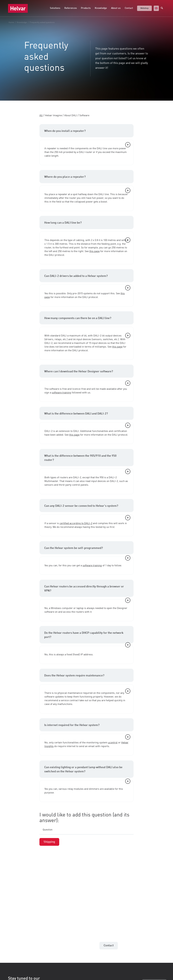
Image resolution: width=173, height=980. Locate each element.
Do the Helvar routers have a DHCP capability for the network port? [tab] (87, 637)
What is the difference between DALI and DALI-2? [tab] (87, 416)
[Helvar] (18, 8)
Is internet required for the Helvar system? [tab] (87, 728)
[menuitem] (55, 8)
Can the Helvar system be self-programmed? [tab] (87, 550)
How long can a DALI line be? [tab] (87, 225)
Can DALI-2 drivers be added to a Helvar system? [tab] (87, 278)
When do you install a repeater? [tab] (87, 133)
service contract (70, 701)
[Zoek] (163, 8)
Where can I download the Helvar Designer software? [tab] (87, 374)
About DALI (71, 116)
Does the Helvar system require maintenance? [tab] (87, 678)
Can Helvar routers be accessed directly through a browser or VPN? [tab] (87, 591)
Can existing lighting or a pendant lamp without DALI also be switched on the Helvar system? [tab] (87, 772)
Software (84, 116)
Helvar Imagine (53, 116)
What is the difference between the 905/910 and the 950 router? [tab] (87, 460)
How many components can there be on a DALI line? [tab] (87, 321)
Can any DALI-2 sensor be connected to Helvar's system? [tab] (87, 508)
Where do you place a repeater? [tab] (87, 179)
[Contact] (109, 946)
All (41, 116)
